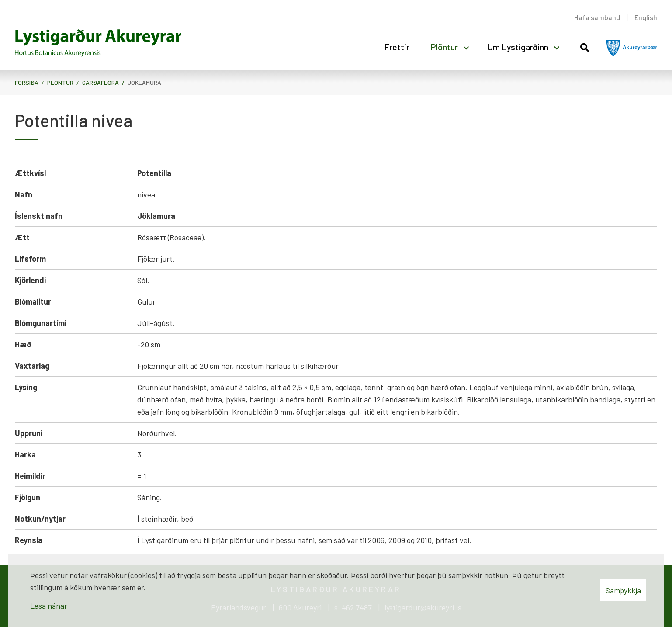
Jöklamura (144, 82)
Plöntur (60, 82)
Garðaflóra (100, 82)
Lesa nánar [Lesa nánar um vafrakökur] (49, 606)
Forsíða (27, 82)
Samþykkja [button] (623, 590)
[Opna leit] (584, 46)
